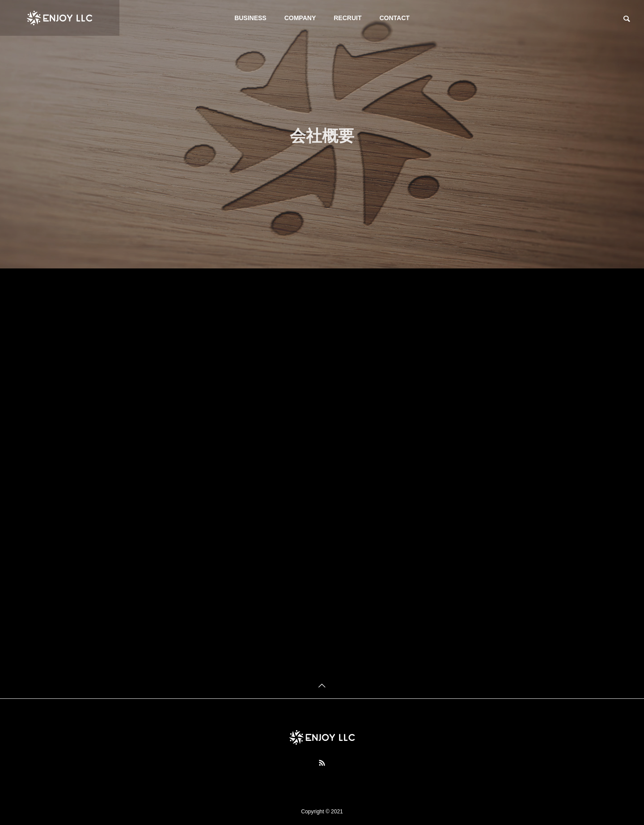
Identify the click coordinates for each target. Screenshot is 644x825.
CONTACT (394, 18)
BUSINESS (250, 18)
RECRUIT (347, 18)
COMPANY (300, 18)
